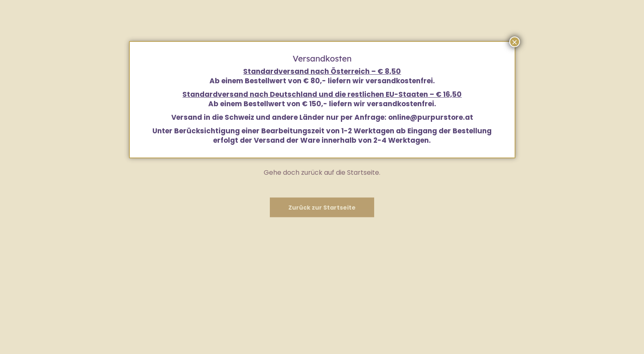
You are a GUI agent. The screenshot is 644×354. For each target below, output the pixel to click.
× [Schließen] (515, 42)
